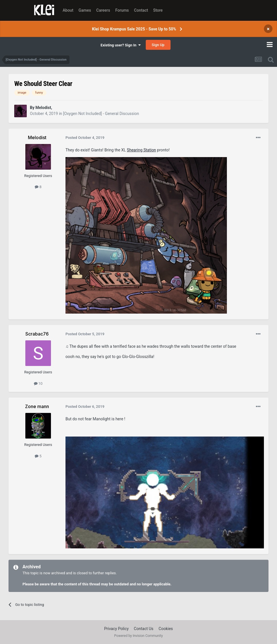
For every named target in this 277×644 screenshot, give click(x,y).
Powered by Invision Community (138, 636)
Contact (141, 10)
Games (85, 10)
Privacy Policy (116, 629)
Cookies (166, 629)
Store (158, 10)
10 (38, 383)
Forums (122, 10)
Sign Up (158, 45)
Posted (85, 138)
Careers (103, 10)
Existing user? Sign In (120, 45)
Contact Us (144, 629)
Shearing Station (141, 150)
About (68, 10)
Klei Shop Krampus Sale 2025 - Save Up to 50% (134, 29)
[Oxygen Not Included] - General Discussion (101, 114)
